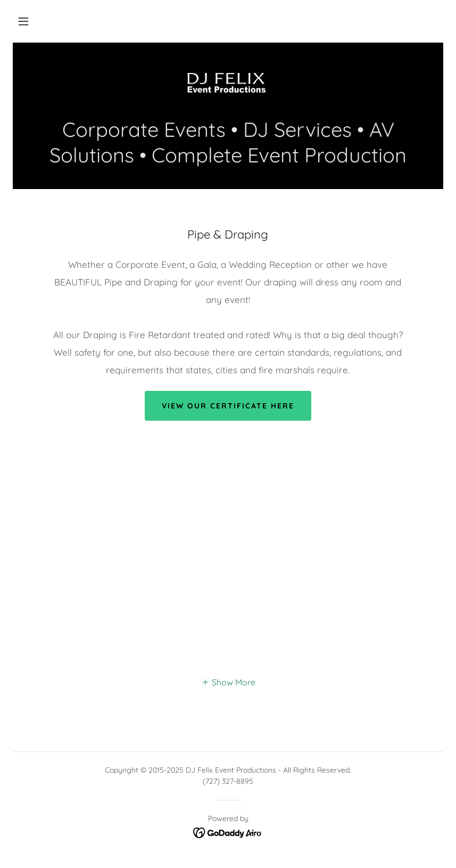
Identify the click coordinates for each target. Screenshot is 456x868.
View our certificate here (228, 406)
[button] (23, 21)
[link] (228, 85)
